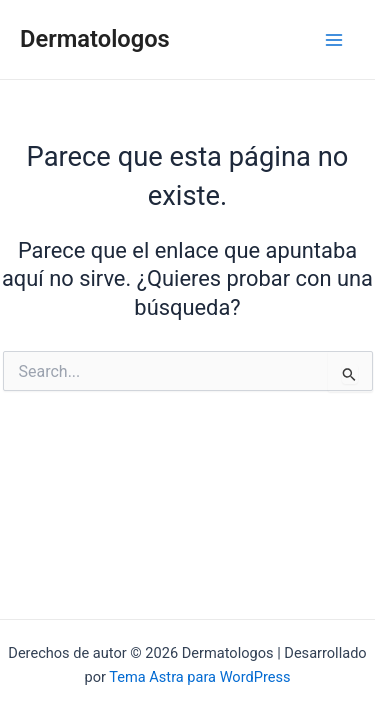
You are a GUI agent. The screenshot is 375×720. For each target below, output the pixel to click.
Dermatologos (95, 39)
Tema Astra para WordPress (199, 677)
